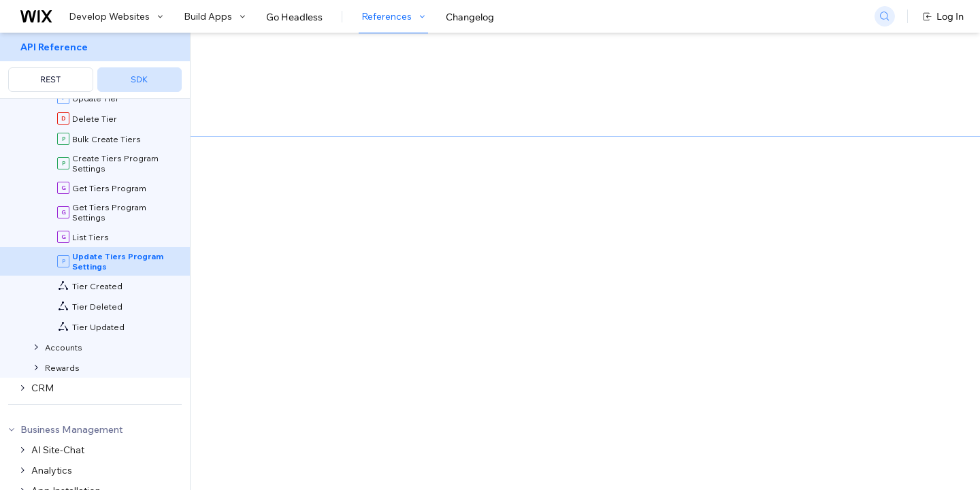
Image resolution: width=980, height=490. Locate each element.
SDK (139, 79)
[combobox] (803, 166)
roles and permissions (372, 424)
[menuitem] (95, 66)
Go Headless (294, 17)
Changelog (470, 17)
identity (279, 424)
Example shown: (702, 146)
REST (50, 79)
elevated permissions (441, 470)
